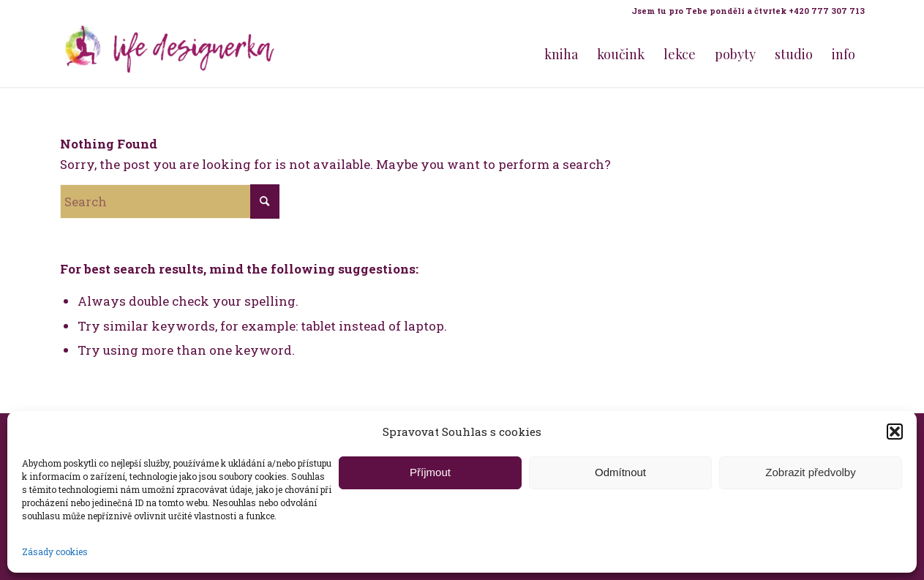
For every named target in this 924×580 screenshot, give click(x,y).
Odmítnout (620, 472)
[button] (895, 432)
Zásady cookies (55, 551)
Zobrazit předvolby (810, 472)
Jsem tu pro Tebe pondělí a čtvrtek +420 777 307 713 (748, 11)
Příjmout (430, 472)
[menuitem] (744, 11)
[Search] (170, 202)
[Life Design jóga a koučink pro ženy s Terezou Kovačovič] (170, 54)
